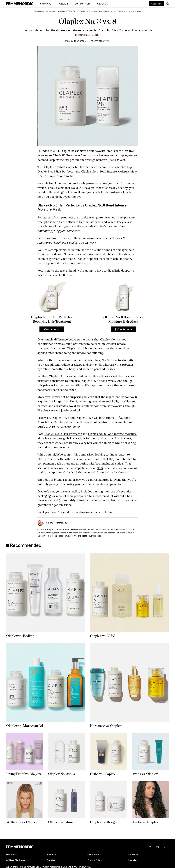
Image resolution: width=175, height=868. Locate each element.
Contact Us (93, 855)
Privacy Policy (95, 860)
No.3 (100, 468)
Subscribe (156, 4)
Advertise (133, 855)
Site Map (133, 860)
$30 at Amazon (52, 329)
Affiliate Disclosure (16, 860)
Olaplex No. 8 (76, 348)
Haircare (63, 4)
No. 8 (74, 188)
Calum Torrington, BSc (57, 523)
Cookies (51, 860)
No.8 (74, 472)
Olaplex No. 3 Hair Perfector (56, 171)
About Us (102, 4)
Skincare (46, 4)
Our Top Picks (83, 4)
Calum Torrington (77, 41)
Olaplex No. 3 (109, 339)
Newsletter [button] (12, 855)
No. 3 (53, 183)
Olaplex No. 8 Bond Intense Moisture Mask (109, 171)
